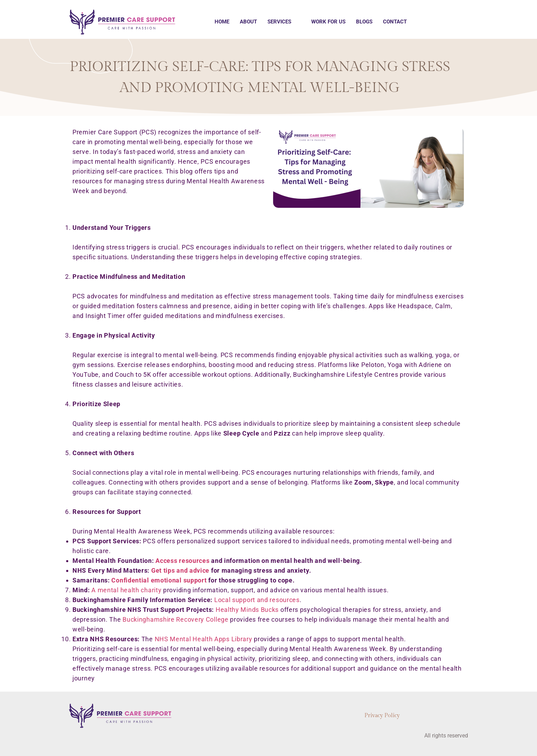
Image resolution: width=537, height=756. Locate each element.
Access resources (182, 561)
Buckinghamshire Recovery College (175, 619)
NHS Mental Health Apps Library (204, 639)
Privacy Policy (382, 716)
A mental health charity (126, 590)
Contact (395, 22)
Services (279, 22)
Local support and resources (257, 600)
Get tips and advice (180, 570)
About (248, 22)
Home (222, 22)
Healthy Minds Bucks (247, 610)
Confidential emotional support (159, 580)
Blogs (364, 22)
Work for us (328, 22)
